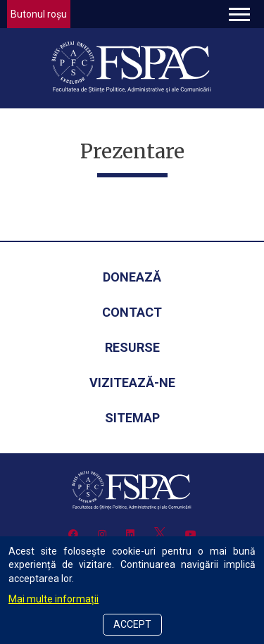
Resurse (132, 347)
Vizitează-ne (132, 383)
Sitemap (132, 418)
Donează (132, 277)
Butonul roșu (39, 14)
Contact (132, 312)
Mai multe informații (54, 599)
